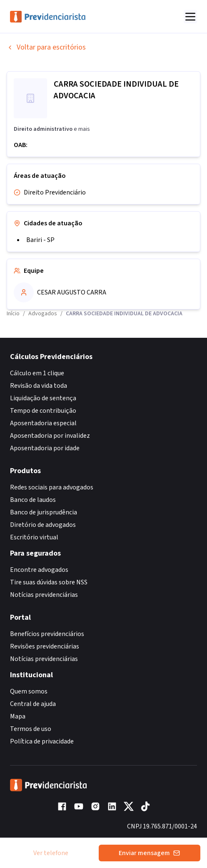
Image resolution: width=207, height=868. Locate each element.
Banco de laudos (33, 500)
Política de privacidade (42, 741)
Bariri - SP (40, 240)
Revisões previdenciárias (45, 646)
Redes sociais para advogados (52, 487)
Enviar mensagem (149, 853)
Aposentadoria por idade (45, 448)
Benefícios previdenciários (47, 634)
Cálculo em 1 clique (37, 373)
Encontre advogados (39, 570)
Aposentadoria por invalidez (50, 436)
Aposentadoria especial (43, 423)
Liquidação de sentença (43, 398)
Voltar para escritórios (46, 47)
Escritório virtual (34, 537)
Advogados (43, 314)
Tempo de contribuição (43, 411)
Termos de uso (31, 729)
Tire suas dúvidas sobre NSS (49, 582)
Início (13, 314)
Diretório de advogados (43, 525)
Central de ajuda (33, 704)
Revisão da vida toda (39, 386)
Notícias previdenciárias (44, 595)
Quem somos (29, 691)
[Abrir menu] (190, 17)
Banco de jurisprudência (44, 512)
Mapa (18, 716)
